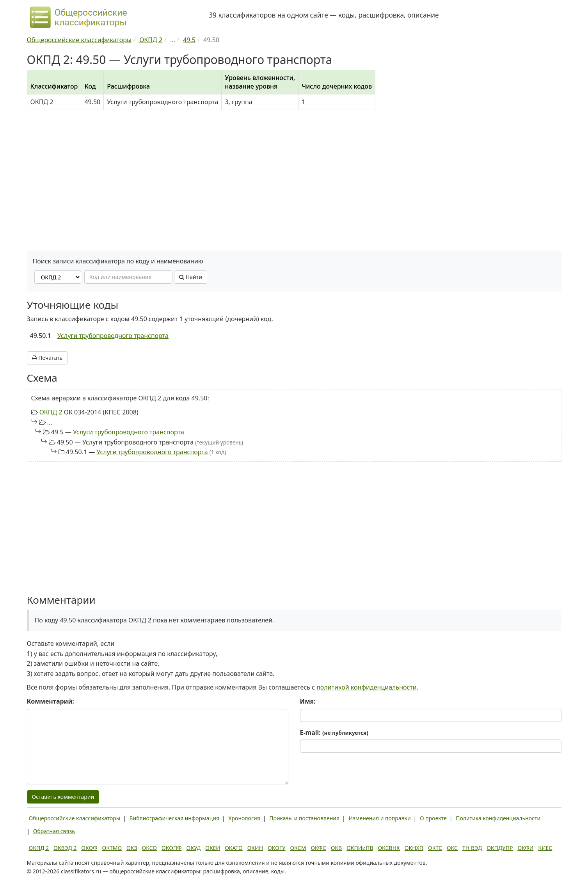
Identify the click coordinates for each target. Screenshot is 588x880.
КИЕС (545, 848)
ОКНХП (414, 848)
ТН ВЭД (472, 848)
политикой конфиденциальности (367, 687)
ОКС (452, 848)
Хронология (244, 818)
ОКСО (149, 848)
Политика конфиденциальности (498, 818)
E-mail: (334, 732)
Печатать (47, 358)
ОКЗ (132, 848)
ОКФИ (525, 848)
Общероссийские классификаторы (75, 818)
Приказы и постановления (304, 818)
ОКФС (318, 848)
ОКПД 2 (51, 412)
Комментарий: (51, 701)
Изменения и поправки (379, 818)
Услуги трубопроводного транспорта (113, 336)
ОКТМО (112, 848)
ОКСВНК (389, 848)
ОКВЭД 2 (65, 848)
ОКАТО (234, 848)
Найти (191, 277)
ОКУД (194, 848)
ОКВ (337, 848)
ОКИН (255, 848)
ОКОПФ (171, 848)
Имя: (308, 701)
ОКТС (435, 848)
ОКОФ (89, 848)
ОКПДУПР (500, 848)
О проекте (433, 818)
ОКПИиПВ (360, 848)
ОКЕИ (213, 848)
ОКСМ (298, 848)
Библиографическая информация (174, 818)
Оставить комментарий (63, 797)
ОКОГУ (277, 848)
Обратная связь (54, 831)
